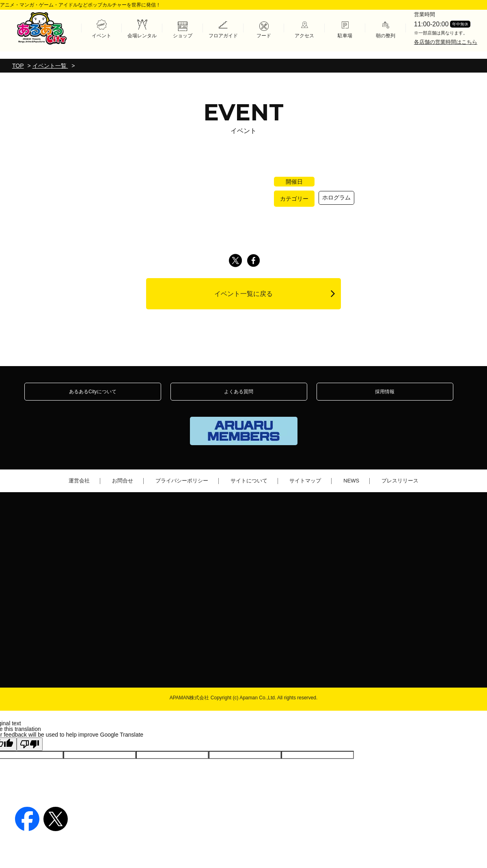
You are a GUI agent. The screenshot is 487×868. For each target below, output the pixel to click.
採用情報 (385, 396)
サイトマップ (305, 490)
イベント (101, 35)
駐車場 (345, 35)
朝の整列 (386, 35)
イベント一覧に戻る (275, 293)
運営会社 (79, 490)
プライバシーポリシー (182, 490)
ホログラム (336, 197)
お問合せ (123, 490)
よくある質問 (239, 396)
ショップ (183, 35)
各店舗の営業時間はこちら (446, 41)
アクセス (304, 35)
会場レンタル (142, 35)
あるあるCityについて (93, 396)
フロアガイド (223, 35)
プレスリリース (400, 490)
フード (264, 35)
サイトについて (249, 490)
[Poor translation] (30, 752)
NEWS (351, 490)
